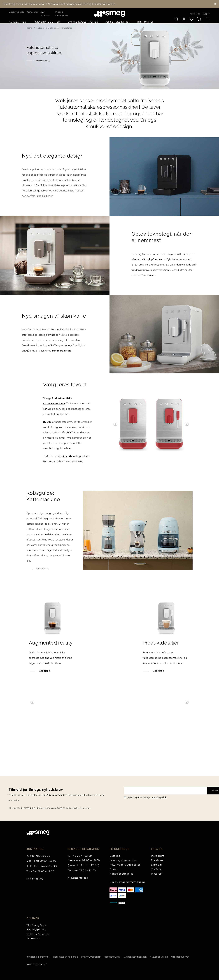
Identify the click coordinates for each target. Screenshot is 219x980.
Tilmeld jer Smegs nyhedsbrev (36, 882)
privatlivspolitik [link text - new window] (159, 890)
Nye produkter (45, 14)
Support (206, 14)
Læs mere (42, 569)
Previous (115, 424)
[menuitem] (18, 22)
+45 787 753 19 (40, 948)
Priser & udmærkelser (62, 14)
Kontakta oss (80, 970)
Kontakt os (195, 14)
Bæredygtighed (17, 12)
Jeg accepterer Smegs (147, 890)
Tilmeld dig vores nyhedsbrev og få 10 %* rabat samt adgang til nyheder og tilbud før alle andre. (59, 4)
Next (187, 424)
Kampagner (32, 12)
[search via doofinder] (176, 19)
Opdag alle (43, 61)
